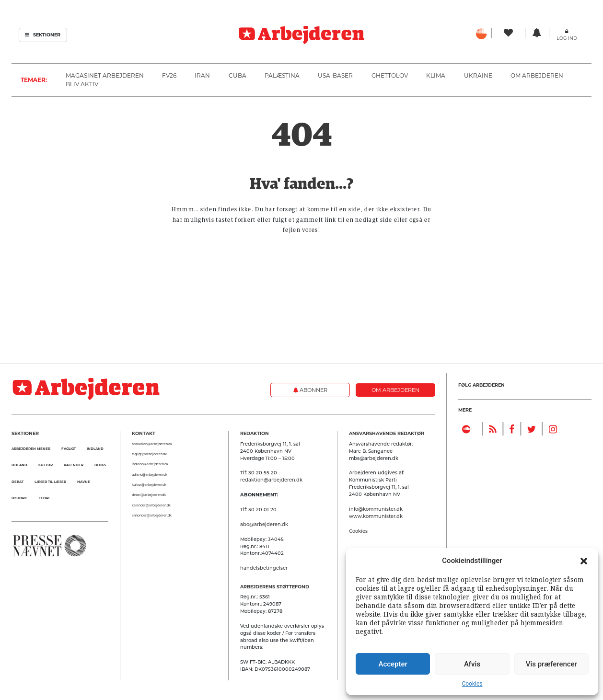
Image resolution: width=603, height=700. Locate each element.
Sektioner (43, 35)
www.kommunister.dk (376, 516)
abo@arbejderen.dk (264, 524)
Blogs (100, 465)
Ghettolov (390, 75)
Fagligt (69, 449)
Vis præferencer (551, 664)
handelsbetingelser (264, 568)
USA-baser (335, 75)
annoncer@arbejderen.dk (152, 516)
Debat (17, 482)
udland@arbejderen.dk (150, 475)
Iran (202, 75)
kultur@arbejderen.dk (149, 485)
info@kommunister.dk (376, 509)
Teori (44, 498)
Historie (20, 498)
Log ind (567, 38)
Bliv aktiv (82, 84)
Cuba (238, 75)
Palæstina (282, 75)
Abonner (310, 390)
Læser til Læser (50, 482)
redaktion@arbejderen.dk (152, 444)
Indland (95, 449)
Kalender (74, 465)
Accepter (393, 664)
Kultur (46, 465)
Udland (19, 465)
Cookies (472, 684)
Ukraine (478, 75)
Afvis (472, 664)
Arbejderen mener (31, 449)
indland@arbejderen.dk (150, 464)
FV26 (169, 75)
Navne (84, 482)
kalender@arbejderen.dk (151, 505)
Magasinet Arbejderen (105, 75)
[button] (584, 561)
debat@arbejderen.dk (149, 495)
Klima (436, 75)
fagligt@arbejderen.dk (149, 454)
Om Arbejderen (537, 75)
